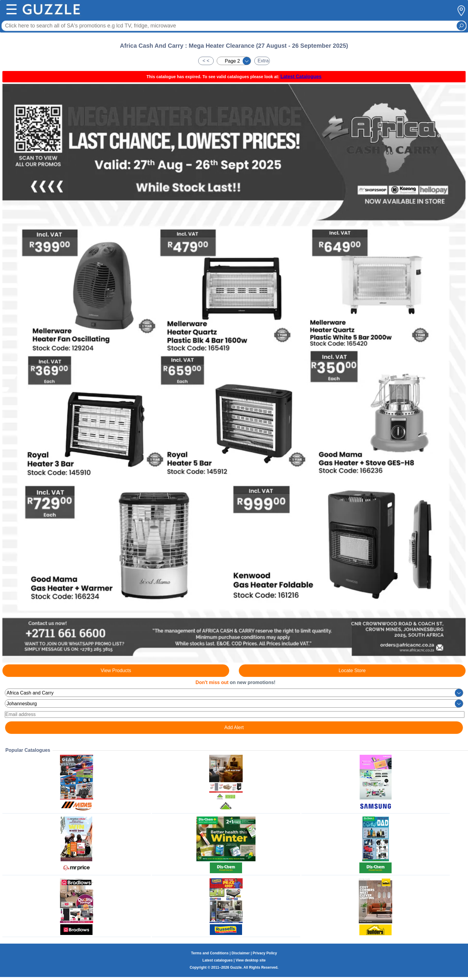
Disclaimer (241, 953)
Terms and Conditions (210, 953)
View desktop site (250, 960)
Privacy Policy (265, 953)
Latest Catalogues (301, 77)
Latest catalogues (217, 960)
